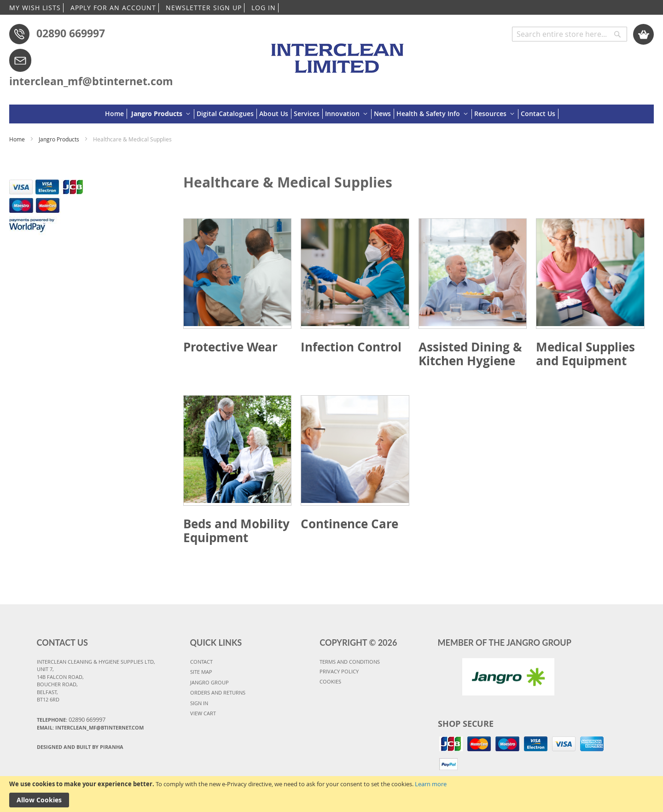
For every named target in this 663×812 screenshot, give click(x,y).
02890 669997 (71, 33)
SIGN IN (199, 703)
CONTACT (201, 662)
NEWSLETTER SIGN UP (204, 8)
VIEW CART (203, 713)
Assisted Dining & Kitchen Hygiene (470, 354)
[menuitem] (116, 114)
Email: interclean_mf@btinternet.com (90, 727)
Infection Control (351, 347)
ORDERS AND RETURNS (218, 692)
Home (18, 139)
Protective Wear (230, 347)
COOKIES (330, 681)
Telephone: (71, 719)
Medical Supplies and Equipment (585, 354)
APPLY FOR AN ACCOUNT (113, 8)
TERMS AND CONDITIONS (350, 662)
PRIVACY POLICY (339, 671)
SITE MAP (201, 672)
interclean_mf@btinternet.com (91, 81)
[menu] (332, 114)
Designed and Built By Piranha (80, 747)
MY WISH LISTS (35, 8)
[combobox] (570, 34)
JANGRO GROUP (209, 682)
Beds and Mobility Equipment (236, 531)
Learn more (431, 784)
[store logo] (339, 54)
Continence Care (349, 524)
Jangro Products (60, 139)
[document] (331, 794)
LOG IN (264, 8)
